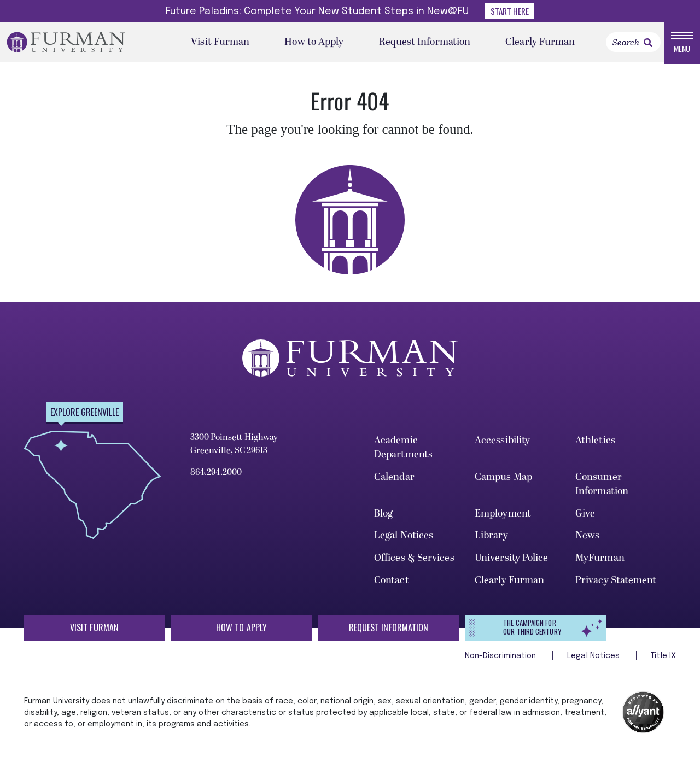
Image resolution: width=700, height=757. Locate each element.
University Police (512, 561)
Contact (392, 583)
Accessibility (502, 444)
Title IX (663, 659)
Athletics (595, 444)
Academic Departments (403, 451)
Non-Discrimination (502, 659)
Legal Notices (404, 539)
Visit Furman (220, 43)
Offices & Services (414, 561)
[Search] (633, 44)
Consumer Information (602, 487)
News (587, 539)
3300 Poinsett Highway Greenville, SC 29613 (234, 447)
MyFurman (600, 561)
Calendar (394, 480)
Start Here (510, 11)
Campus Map (503, 480)
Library (491, 539)
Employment (503, 516)
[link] (648, 44)
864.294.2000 (216, 476)
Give (585, 516)
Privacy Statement (616, 583)
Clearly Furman (540, 43)
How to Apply (314, 43)
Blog (383, 516)
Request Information (425, 43)
